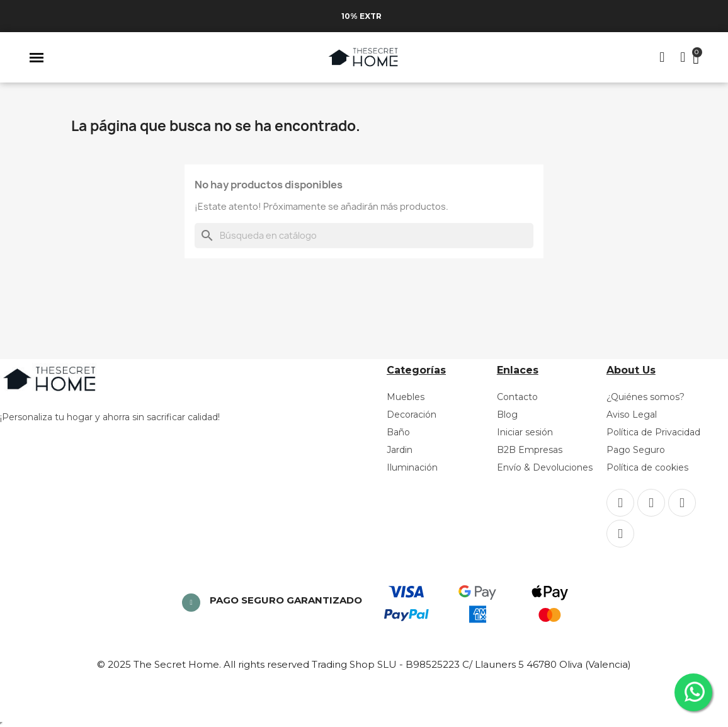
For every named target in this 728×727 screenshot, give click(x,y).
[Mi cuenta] (683, 57)
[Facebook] (620, 503)
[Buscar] (364, 236)
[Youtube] (620, 534)
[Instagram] (651, 503)
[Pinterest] (682, 503)
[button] (37, 57)
